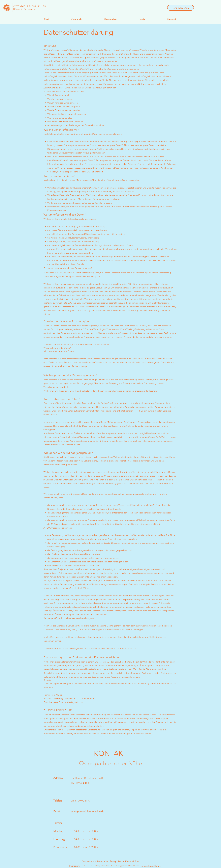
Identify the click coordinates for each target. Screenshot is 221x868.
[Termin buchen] (181, 8)
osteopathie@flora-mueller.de (87, 812)
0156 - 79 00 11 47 (81, 801)
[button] (110, 18)
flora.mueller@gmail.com (71, 702)
